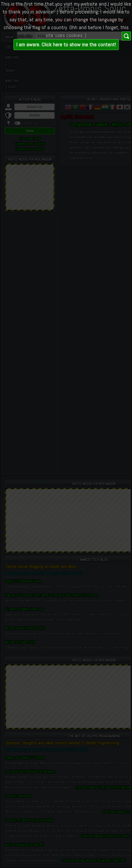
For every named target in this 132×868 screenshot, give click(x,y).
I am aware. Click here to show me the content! (66, 44)
